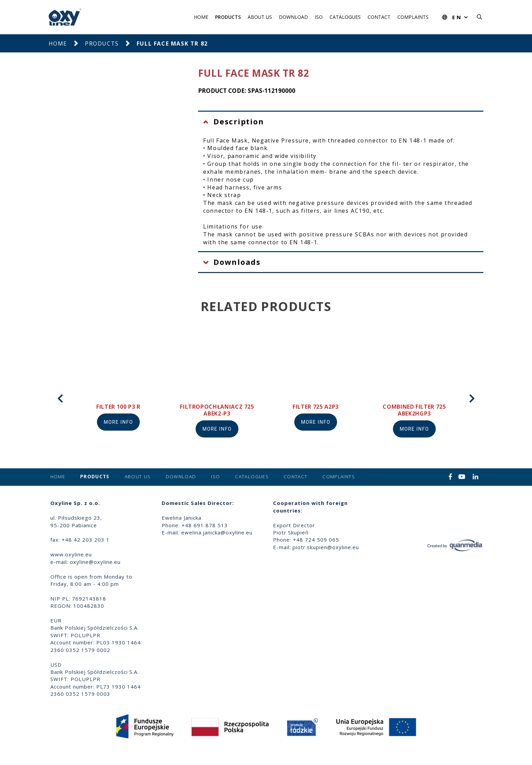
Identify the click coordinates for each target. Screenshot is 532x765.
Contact (379, 17)
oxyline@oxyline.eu (95, 562)
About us (260, 17)
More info (119, 422)
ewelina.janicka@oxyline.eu (217, 532)
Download (293, 17)
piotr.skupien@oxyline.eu (326, 547)
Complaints (413, 17)
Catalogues (345, 17)
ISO (319, 17)
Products (228, 17)
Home (201, 17)
